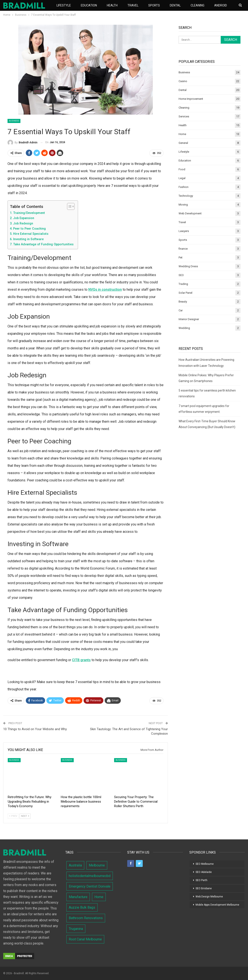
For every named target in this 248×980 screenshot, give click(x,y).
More (218, 5)
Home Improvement (191, 99)
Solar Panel (185, 293)
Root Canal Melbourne (85, 939)
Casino (183, 81)
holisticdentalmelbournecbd (90, 876)
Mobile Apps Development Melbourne (217, 905)
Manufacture (78, 897)
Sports (154, 5)
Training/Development (29, 213)
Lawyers (184, 231)
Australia (75, 865)
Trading (183, 284)
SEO (181, 275)
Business (14, 121)
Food (182, 169)
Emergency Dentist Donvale (90, 886)
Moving (183, 205)
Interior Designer (189, 319)
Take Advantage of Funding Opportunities (43, 244)
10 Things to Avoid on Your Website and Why (35, 729)
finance (183, 249)
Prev (13, 816)
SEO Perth (201, 880)
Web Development (190, 213)
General (183, 143)
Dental (175, 5)
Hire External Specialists (31, 234)
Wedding (184, 328)
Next (25, 816)
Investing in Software (28, 239)
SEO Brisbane (204, 888)
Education (89, 5)
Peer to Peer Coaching (29, 229)
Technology (186, 196)
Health (112, 5)
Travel (133, 5)
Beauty (183, 302)
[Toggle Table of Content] (69, 206)
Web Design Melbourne (209, 897)
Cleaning (197, 5)
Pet (181, 257)
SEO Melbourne (205, 864)
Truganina (76, 929)
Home (182, 134)
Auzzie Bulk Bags (82, 907)
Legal (182, 178)
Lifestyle (64, 5)
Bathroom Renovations (86, 918)
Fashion (184, 187)
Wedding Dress (188, 266)
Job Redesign (23, 223)
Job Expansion (24, 218)
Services (184, 116)
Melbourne (97, 865)
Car (181, 310)
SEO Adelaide (204, 872)
